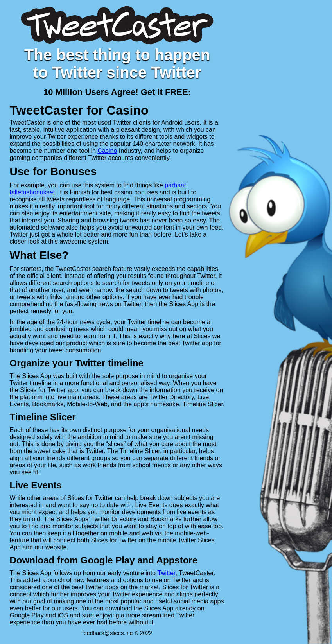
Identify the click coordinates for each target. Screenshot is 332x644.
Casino (108, 151)
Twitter (166, 573)
